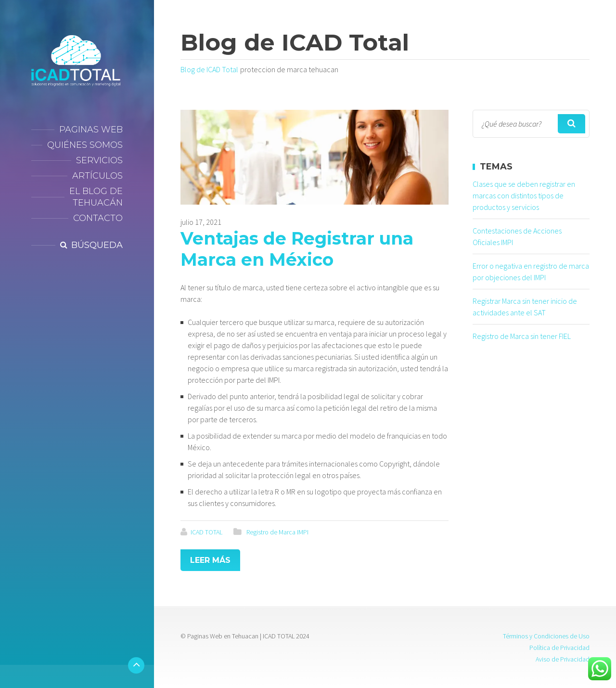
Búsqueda (97, 245)
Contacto (98, 218)
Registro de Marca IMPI (277, 532)
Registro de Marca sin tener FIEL (522, 336)
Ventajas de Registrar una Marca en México (297, 249)
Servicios (99, 160)
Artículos (97, 176)
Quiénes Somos (85, 145)
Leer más (210, 560)
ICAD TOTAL (206, 532)
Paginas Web (91, 130)
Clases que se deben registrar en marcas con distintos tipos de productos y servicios (524, 195)
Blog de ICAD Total (209, 69)
